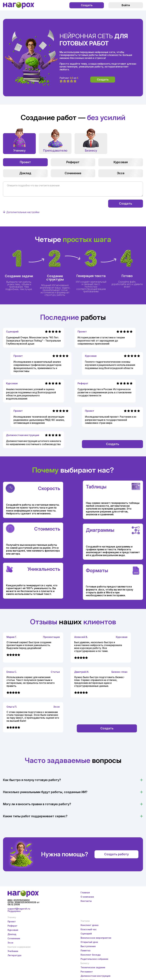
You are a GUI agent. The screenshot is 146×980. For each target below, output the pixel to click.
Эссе (121, 173)
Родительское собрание (94, 959)
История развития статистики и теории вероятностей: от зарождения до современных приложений (101, 341)
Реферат (73, 162)
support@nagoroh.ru (19, 909)
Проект (25, 162)
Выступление (88, 946)
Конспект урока (90, 925)
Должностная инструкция (23, 435)
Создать (87, 5)
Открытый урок (89, 942)
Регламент (87, 972)
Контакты (86, 901)
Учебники (13, 951)
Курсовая (121, 162)
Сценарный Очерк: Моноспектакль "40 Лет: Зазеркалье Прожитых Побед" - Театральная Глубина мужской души (33, 341)
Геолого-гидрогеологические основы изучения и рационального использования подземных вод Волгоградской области (110, 365)
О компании (87, 897)
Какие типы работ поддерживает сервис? (35, 816)
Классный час (89, 929)
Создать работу (116, 854)
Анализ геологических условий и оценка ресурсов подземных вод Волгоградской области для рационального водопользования (31, 394)
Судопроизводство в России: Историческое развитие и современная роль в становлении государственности (105, 392)
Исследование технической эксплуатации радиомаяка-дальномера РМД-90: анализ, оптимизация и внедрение (39, 420)
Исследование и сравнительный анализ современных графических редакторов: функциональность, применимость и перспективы (38, 366)
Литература (14, 955)
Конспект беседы (91, 955)
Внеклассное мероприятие (96, 938)
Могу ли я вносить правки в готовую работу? (37, 804)
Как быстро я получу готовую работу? (32, 780)
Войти (126, 5)
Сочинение (73, 173)
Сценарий (12, 332)
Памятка (85, 950)
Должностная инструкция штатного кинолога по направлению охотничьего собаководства (34, 443)
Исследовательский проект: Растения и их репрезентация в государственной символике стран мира (111, 420)
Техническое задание (93, 967)
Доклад (25, 173)
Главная (85, 893)
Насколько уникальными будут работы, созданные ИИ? (45, 792)
